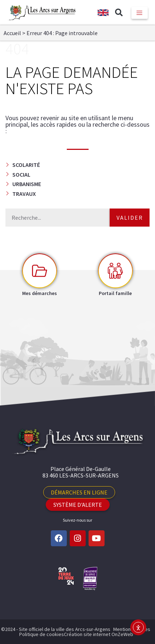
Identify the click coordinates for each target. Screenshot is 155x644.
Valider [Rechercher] (130, 218)
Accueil (12, 33)
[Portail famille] (115, 271)
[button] (119, 13)
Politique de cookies (42, 634)
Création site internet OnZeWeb (99, 634)
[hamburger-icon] (140, 13)
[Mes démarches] (40, 271)
